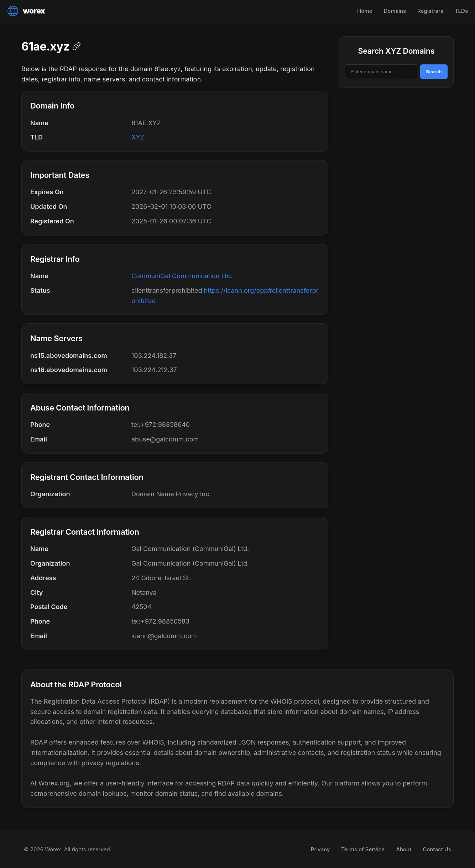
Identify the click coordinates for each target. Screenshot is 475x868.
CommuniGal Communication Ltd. (182, 276)
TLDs (461, 11)
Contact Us (437, 849)
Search (434, 72)
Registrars (430, 11)
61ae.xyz (45, 46)
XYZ (138, 137)
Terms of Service (363, 849)
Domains (395, 11)
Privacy (320, 849)
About (404, 849)
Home (365, 11)
